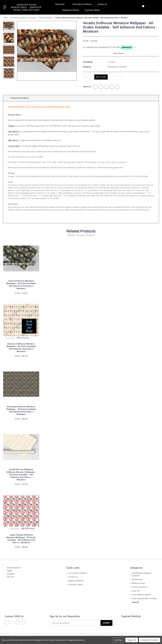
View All (135, 604)
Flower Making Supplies (141, 597)
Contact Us (102, 4)
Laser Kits (136, 593)
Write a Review (118, 53)
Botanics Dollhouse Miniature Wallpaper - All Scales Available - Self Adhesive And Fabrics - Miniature (21, 350)
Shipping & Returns (71, 10)
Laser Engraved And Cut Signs (144, 600)
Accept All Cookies (150, 640)
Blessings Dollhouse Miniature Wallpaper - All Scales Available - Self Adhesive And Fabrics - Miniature (21, 412)
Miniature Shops (138, 585)
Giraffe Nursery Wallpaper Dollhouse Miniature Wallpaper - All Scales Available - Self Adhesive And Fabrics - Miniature (21, 476)
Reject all (132, 640)
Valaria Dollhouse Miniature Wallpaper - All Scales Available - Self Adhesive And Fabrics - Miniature (21, 287)
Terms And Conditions (82, 4)
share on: (87, 87)
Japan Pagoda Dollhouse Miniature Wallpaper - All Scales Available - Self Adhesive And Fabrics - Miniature (21, 541)
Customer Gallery (92, 10)
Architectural (137, 581)
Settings (118, 640)
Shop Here (61, 4)
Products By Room (139, 589)
